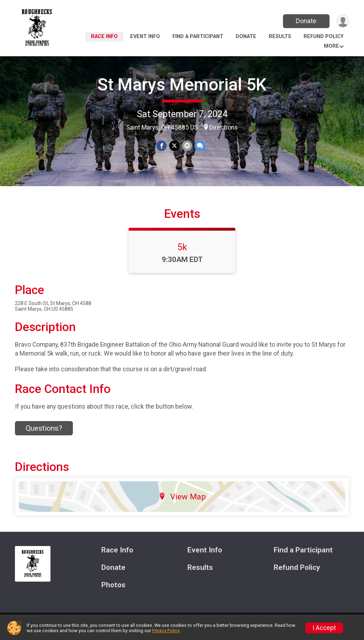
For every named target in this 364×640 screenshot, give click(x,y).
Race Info (104, 36)
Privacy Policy (166, 631)
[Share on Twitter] (174, 146)
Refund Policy (323, 36)
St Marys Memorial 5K (182, 85)
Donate (306, 21)
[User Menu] (342, 21)
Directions (224, 127)
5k (182, 252)
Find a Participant (198, 36)
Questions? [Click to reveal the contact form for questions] (44, 434)
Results (280, 36)
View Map (182, 502)
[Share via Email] (187, 146)
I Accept (324, 628)
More (331, 46)
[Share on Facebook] (162, 146)
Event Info (145, 36)
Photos (113, 590)
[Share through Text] (200, 146)
